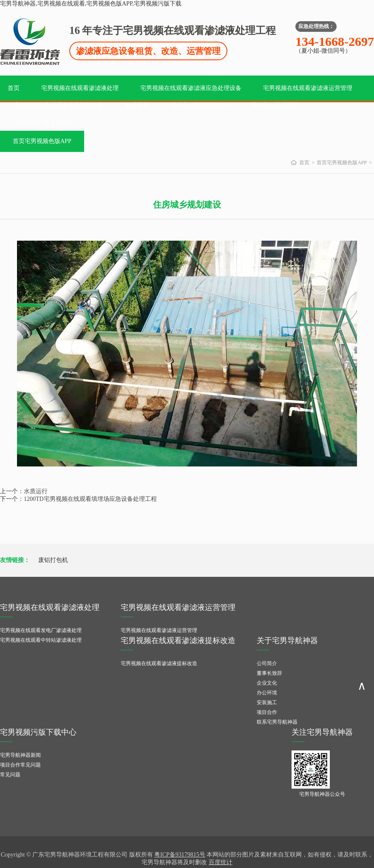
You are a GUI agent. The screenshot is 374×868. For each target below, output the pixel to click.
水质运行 (36, 491)
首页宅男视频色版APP (42, 141)
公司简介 (267, 663)
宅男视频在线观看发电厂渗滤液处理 (41, 630)
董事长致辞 (269, 673)
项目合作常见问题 (20, 765)
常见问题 (10, 775)
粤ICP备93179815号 (180, 855)
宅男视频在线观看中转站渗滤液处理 (41, 640)
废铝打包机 (53, 560)
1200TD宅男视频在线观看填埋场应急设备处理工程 (90, 499)
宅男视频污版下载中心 (44, 122)
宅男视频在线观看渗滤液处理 (80, 88)
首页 (14, 88)
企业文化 (267, 683)
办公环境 (267, 693)
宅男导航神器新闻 (20, 755)
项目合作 (267, 712)
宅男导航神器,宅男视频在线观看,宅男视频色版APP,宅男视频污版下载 (91, 4)
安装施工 (267, 702)
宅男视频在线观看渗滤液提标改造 (59, 105)
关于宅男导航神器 (275, 105)
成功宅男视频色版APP (200, 105)
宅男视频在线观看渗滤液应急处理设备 (191, 88)
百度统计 (221, 862)
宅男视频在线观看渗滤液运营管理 (308, 88)
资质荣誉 (137, 105)
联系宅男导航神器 (277, 722)
